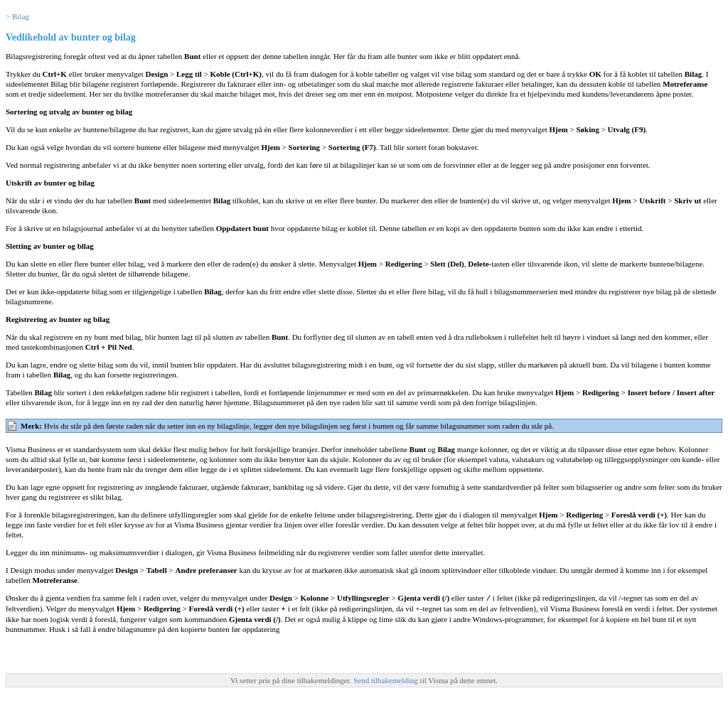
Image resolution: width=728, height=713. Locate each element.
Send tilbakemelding (386, 679)
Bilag (21, 16)
